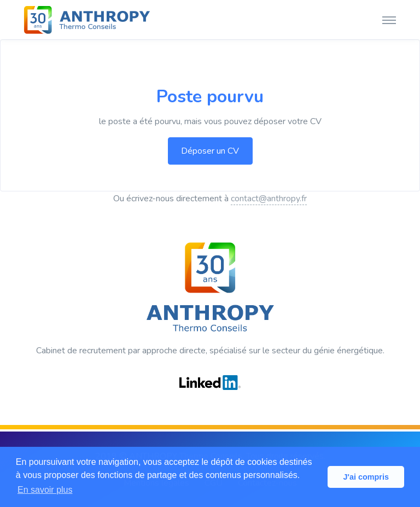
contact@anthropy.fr (269, 199)
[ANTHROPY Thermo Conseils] (87, 20)
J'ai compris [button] (366, 477)
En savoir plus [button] (45, 490)
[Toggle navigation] (389, 20)
